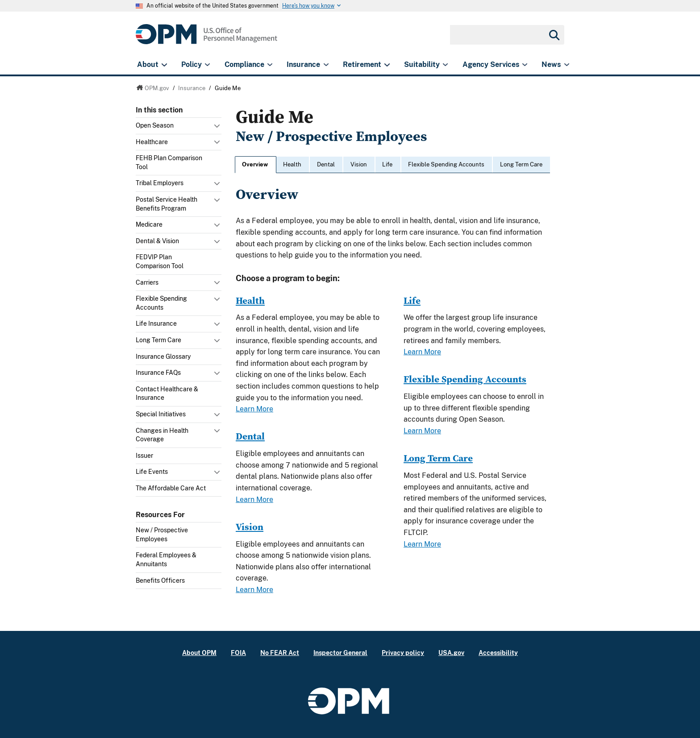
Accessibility (498, 653)
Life (387, 164)
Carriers (147, 282)
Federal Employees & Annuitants (166, 560)
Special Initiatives (161, 414)
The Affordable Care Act (171, 488)
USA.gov (451, 653)
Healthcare (152, 142)
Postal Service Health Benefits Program (167, 204)
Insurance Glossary (163, 357)
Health (292, 164)
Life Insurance (156, 323)
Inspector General (340, 653)
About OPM (199, 653)
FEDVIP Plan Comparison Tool (160, 261)
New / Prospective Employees (162, 535)
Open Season (155, 125)
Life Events (152, 472)
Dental (326, 164)
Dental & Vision (157, 241)
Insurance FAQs (158, 373)
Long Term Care (158, 340)
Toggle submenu (218, 128)
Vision (359, 164)
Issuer (144, 456)
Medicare (149, 224)
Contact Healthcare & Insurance (167, 394)
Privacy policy (403, 653)
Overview (255, 164)
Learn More (254, 409)
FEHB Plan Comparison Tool (169, 162)
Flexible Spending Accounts (161, 303)
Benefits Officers (160, 580)
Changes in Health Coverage (162, 435)
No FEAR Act (280, 653)
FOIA (238, 653)
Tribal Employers (160, 183)
